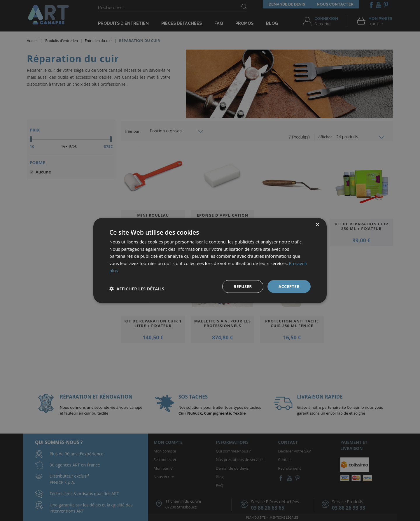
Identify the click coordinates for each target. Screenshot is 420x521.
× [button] (317, 225)
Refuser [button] (243, 286)
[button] (137, 289)
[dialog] (210, 260)
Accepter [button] (289, 286)
